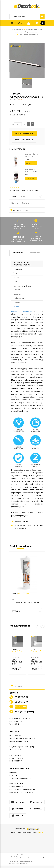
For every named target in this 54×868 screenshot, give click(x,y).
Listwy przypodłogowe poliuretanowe (28, 32)
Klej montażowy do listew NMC (32, 155)
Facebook (18, 802)
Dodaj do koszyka (24, 133)
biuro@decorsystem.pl (25, 712)
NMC (21, 100)
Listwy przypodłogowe (34, 29)
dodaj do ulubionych (24, 140)
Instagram (36, 809)
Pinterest (36, 802)
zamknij (41, 858)
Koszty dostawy (26, 196)
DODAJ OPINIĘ (33, 190)
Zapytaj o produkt (19, 210)
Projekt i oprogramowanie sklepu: (27, 832)
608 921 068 (21, 707)
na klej (16, 306)
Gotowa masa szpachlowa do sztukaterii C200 (31, 171)
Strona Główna (18, 29)
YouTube (18, 816)
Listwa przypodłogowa (22, 311)
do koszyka (31, 163)
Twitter (18, 809)
